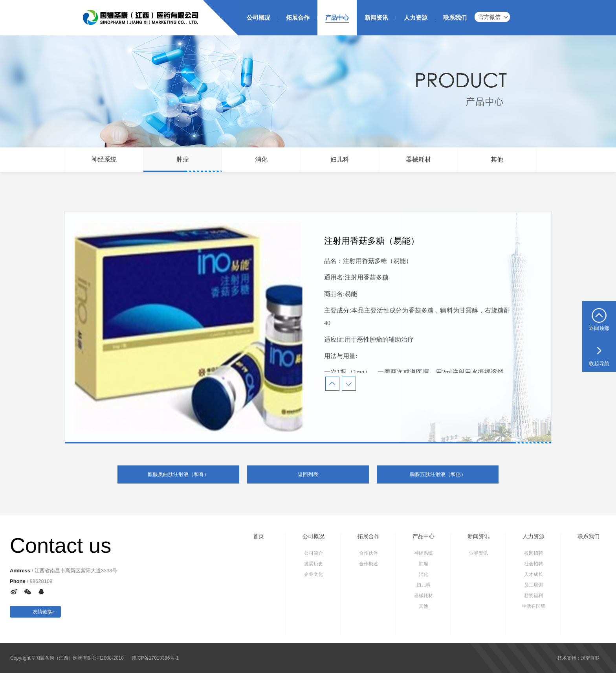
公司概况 (313, 536)
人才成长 (533, 574)
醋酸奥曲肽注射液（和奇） (178, 474)
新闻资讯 (478, 536)
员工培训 (533, 585)
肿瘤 (183, 159)
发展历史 (313, 564)
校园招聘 (533, 553)
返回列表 (308, 474)
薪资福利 (533, 596)
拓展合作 (368, 536)
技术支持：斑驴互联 (579, 658)
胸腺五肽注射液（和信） (438, 474)
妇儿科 (340, 159)
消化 (261, 159)
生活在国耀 (533, 606)
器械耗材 (418, 159)
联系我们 (588, 536)
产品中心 (423, 536)
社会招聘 (533, 564)
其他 (497, 159)
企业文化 (313, 574)
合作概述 (368, 564)
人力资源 (533, 536)
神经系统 (104, 159)
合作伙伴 (368, 553)
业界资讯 (478, 553)
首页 (258, 536)
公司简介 (313, 553)
